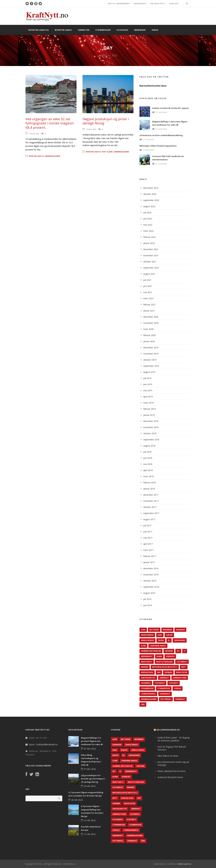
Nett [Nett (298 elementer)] (184, 667)
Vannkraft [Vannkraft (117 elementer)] (165, 694)
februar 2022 (149, 237)
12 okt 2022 (90, 820)
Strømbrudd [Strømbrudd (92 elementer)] (147, 688)
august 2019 (149, 372)
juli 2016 (147, 599)
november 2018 (151, 427)
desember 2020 (151, 317)
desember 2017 (151, 495)
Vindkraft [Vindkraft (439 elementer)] (180, 699)
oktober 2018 (150, 433)
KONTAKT (174, 4)
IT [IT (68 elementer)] (185, 651)
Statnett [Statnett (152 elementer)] (174, 683)
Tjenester (84, 30)
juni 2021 (148, 286)
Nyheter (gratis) (39, 30)
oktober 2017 (150, 507)
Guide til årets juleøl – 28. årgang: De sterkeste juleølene (174, 739)
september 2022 (151, 200)
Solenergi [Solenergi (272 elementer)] (146, 683)
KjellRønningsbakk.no (168, 730)
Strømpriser (103, 30)
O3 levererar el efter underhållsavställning (161, 135)
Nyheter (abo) (63, 30)
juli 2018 (147, 452)
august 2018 (149, 446)
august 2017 (149, 519)
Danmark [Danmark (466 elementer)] (180, 630)
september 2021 (151, 268)
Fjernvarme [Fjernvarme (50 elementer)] (180, 640)
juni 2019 (148, 384)
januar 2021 (149, 311)
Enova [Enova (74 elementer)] (161, 640)
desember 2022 (151, 188)
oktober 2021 (150, 262)
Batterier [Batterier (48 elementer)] (154, 630)
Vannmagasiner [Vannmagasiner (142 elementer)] (149, 699)
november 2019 (151, 354)
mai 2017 (148, 538)
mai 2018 (148, 464)
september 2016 (151, 587)
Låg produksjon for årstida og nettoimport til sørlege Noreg (93, 779)
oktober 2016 (150, 581)
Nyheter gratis (36, 156)
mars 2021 (148, 298)
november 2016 (151, 575)
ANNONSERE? (140, 4)
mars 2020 (148, 329)
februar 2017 (149, 556)
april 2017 (148, 544)
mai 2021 (148, 292)
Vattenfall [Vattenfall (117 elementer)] (166, 699)
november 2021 (151, 255)
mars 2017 (148, 550)
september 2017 (151, 513)
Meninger (140, 30)
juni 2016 (148, 605)
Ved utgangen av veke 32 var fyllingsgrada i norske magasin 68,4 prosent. (50, 123)
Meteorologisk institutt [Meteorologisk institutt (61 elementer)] (165, 667)
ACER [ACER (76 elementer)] (143, 630)
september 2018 (151, 440)
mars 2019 (148, 403)
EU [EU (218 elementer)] (169, 640)
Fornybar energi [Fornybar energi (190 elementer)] (158, 646)
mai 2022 (148, 225)
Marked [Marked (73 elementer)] (145, 667)
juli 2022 (147, 212)
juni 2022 (148, 219)
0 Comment (161, 112)
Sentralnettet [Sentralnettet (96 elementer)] (148, 678)
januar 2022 (149, 243)
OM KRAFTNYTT (158, 4)
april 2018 (148, 470)
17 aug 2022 (34, 134)
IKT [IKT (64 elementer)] (178, 651)
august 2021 (149, 274)
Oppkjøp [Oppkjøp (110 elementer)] (168, 672)
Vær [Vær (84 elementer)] (143, 704)
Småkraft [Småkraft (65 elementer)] (164, 678)
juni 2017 (148, 532)
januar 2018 (149, 489)
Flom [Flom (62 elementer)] (143, 646)
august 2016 (149, 593)
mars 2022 (148, 231)
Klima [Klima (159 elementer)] (159, 656)
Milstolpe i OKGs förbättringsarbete (158, 146)
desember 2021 (151, 249)
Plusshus (122, 30)
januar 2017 (149, 562)
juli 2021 (147, 280)
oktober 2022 (150, 194)
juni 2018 (148, 458)
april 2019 (148, 397)
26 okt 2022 (90, 786)
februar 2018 (149, 482)
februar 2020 (149, 335)
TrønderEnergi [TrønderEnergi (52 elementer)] (148, 694)
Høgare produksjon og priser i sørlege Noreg (106, 121)
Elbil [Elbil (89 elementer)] (160, 635)
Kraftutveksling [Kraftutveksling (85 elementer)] (164, 662)
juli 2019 (147, 378)
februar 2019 (149, 409)
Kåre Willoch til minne (168, 756)
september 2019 (151, 366)
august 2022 (149, 206)
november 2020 (151, 323)
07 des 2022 (90, 749)
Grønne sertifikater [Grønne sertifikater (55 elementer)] (151, 651)
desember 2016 (151, 568)
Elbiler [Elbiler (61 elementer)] (169, 635)
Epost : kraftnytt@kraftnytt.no (43, 744)
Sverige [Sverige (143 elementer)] (178, 688)
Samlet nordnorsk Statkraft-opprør (171, 108)
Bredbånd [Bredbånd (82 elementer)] (167, 630)
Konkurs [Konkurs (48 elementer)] (170, 656)
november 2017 (151, 501)
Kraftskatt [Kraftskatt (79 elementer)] (147, 662)
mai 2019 (148, 390)
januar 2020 (149, 341)
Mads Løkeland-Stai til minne (172, 771)
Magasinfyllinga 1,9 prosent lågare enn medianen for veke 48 (92, 741)
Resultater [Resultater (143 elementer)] (182, 672)
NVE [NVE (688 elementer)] (159, 672)
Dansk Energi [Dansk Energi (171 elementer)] (147, 635)
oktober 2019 (150, 360)
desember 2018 (151, 421)
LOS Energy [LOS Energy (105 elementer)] (182, 662)
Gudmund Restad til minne (170, 777)
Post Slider (107, 152)
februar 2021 (149, 305)
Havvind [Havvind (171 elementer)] (169, 651)
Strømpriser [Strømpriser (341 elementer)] (164, 688)
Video (155, 30)
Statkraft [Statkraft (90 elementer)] (160, 683)
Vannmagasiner (52, 156)
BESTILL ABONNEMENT (119, 4)
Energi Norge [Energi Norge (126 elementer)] (147, 640)
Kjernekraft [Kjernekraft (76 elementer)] (147, 656)
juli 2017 (147, 525)
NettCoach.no (184, 864)
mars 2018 (148, 476)
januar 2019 (149, 415)
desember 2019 (151, 347)
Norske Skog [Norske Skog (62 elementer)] (147, 672)
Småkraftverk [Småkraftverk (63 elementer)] (180, 678)
